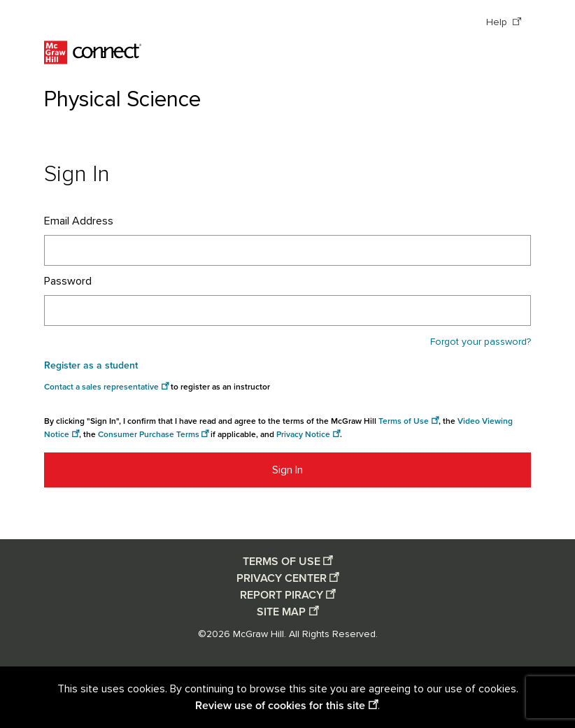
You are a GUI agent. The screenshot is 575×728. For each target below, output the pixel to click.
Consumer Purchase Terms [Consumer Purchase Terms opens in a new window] (149, 435)
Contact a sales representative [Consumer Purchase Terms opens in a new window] (101, 387)
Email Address (79, 221)
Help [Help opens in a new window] (498, 22)
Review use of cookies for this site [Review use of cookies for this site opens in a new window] (280, 706)
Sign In (287, 470)
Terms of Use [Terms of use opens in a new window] (404, 421)
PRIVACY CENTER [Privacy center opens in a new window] (282, 578)
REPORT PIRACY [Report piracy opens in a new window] (282, 595)
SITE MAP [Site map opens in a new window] (281, 612)
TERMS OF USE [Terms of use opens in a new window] (282, 562)
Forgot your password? (481, 342)
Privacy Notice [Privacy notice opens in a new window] (303, 435)
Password (68, 281)
